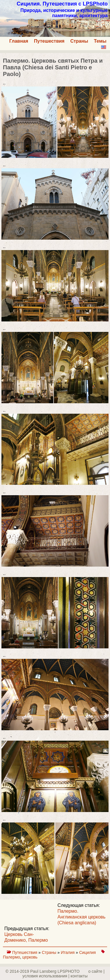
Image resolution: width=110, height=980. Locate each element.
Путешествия (49, 41)
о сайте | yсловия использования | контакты (63, 974)
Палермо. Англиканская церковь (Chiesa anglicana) (81, 917)
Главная (19, 41)
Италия (68, 952)
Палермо (11, 957)
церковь (30, 957)
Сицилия (88, 952)
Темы (100, 41)
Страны (79, 41)
